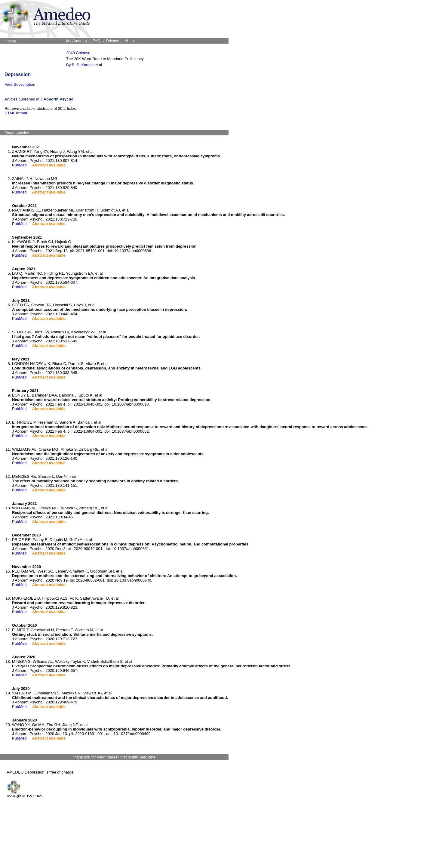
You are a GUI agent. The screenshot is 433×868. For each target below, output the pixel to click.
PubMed (19, 165)
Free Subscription (20, 84)
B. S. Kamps (83, 65)
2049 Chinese (78, 53)
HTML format (16, 113)
